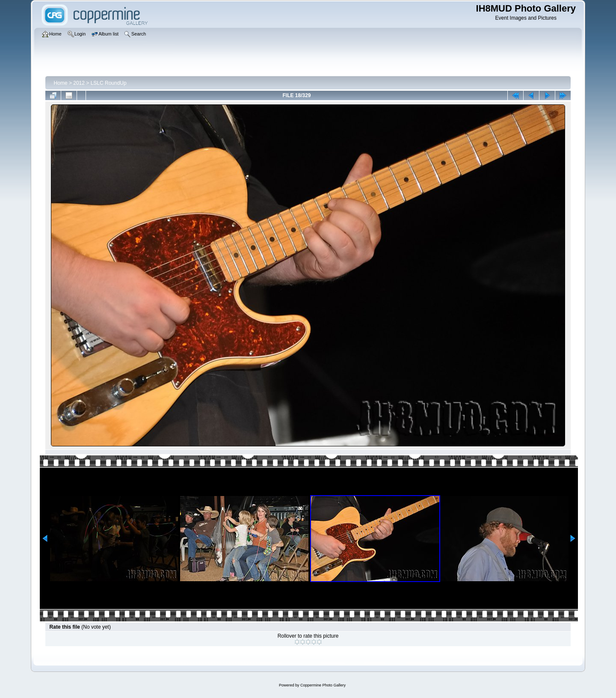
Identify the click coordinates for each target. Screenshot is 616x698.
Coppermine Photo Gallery (323, 685)
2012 (79, 83)
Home (61, 83)
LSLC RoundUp (109, 83)
